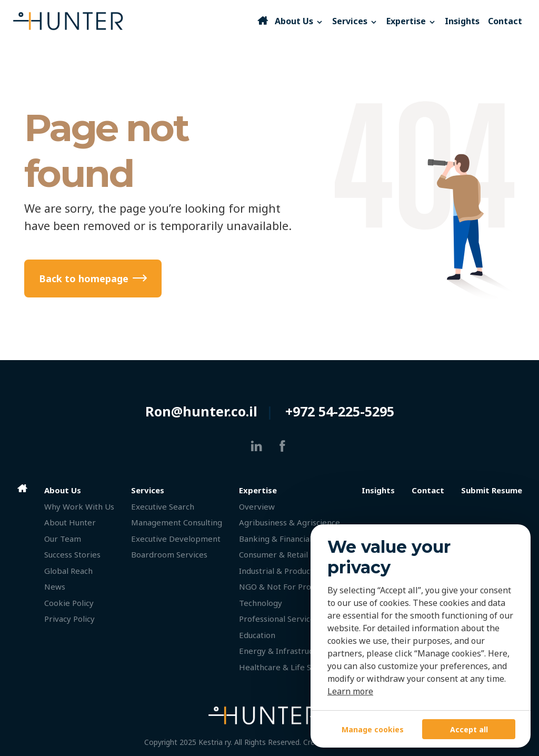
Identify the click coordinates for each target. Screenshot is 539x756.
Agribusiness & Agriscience (290, 522)
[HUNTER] (134, 21)
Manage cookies (373, 729)
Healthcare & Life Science (287, 667)
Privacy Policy (69, 619)
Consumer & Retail (273, 554)
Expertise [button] (411, 21)
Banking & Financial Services (292, 539)
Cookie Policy (69, 603)
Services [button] (355, 21)
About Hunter (70, 522)
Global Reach (68, 571)
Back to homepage (84, 278)
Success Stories (72, 554)
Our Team (63, 539)
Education (257, 635)
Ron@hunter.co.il (201, 411)
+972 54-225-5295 (340, 411)
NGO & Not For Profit (279, 586)
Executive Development (176, 539)
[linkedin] (257, 446)
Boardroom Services (169, 554)
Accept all (469, 729)
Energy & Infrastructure (284, 651)
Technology (261, 603)
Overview (257, 506)
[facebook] (282, 446)
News (55, 586)
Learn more (350, 691)
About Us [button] (299, 21)
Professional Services (279, 619)
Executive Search (163, 506)
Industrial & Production (282, 571)
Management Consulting (177, 522)
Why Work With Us (79, 506)
